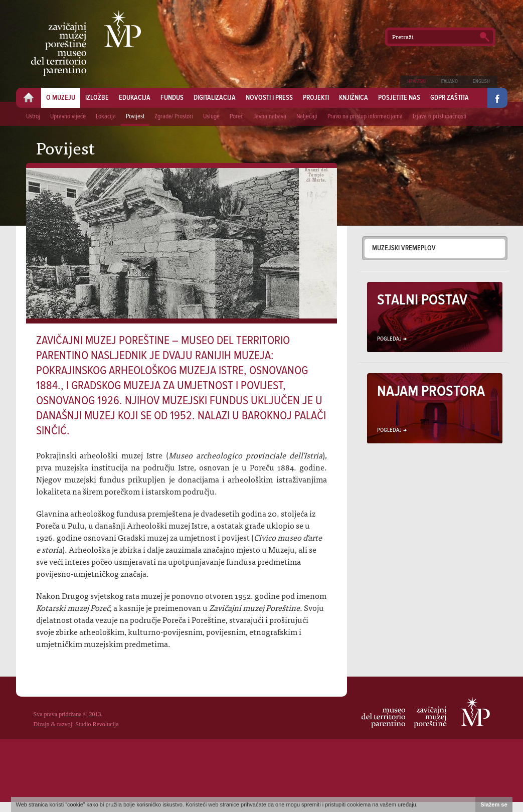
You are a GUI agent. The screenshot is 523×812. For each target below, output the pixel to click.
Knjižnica (354, 98)
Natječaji (307, 117)
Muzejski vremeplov (404, 248)
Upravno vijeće (68, 117)
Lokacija (106, 117)
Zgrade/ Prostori (174, 117)
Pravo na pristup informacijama (365, 117)
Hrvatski (416, 82)
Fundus (172, 98)
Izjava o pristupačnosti (440, 117)
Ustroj (33, 117)
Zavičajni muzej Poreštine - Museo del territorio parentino (86, 43)
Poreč (236, 117)
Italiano (449, 82)
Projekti (316, 98)
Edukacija (135, 98)
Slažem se (494, 804)
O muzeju (61, 98)
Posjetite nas (399, 98)
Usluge (211, 117)
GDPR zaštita (450, 98)
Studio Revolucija (97, 724)
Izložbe (97, 98)
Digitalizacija (215, 98)
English (481, 82)
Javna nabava (270, 117)
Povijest (135, 117)
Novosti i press (269, 98)
